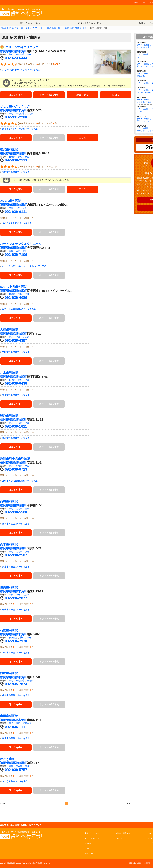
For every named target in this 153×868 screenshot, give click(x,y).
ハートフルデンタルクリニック (21, 244)
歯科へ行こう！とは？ (30, 23)
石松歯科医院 (9, 630)
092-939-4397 (16, 341)
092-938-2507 (16, 555)
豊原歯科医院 (9, 416)
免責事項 (147, 863)
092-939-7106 (16, 255)
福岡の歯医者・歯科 (54, 28)
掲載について (90, 854)
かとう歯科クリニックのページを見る (20, 129)
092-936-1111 (16, 727)
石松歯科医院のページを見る (16, 653)
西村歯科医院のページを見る (16, 524)
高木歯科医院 (9, 544)
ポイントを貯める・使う (90, 23)
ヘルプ (137, 2)
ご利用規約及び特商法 (134, 863)
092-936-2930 (16, 641)
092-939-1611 (16, 426)
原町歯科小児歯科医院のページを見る (20, 481)
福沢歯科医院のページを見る (16, 172)
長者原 (30, 114)
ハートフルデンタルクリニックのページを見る (24, 266)
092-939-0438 (16, 383)
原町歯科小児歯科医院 (15, 458)
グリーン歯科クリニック (22, 47)
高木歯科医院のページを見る (16, 567)
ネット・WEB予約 (49, 95)
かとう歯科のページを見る (15, 781)
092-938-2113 (16, 160)
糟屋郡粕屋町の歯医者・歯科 (75, 28)
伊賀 (27, 157)
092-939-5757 (16, 770)
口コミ (116, 95)
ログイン (88, 848)
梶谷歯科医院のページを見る (16, 696)
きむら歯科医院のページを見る (17, 223)
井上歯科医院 (9, 373)
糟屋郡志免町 (18, 51)
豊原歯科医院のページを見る (16, 438)
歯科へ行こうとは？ (92, 833)
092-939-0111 (16, 212)
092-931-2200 (16, 117)
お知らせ (120, 838)
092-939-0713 (16, 469)
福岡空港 (20, 54)
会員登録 (88, 843)
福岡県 (4, 51)
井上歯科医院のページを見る (16, 395)
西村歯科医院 (9, 501)
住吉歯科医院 (9, 587)
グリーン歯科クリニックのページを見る (21, 70)
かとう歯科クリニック (15, 106)
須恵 (18, 251)
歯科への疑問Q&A (123, 833)
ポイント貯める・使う (93, 838)
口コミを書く (16, 95)
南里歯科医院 (9, 716)
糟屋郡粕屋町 (18, 154)
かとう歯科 (7, 759)
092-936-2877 (16, 598)
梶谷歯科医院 (9, 673)
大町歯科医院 (9, 330)
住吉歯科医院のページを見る (16, 610)
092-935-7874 (16, 684)
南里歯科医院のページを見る (16, 738)
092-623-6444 (16, 58)
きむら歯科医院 (10, 201)
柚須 (11, 54)
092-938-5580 (16, 512)
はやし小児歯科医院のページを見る (19, 309)
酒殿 (11, 251)
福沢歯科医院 (9, 149)
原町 (29, 54)
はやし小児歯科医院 (13, 287)
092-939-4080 (16, 298)
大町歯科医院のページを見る (16, 352)
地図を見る (82, 95)
